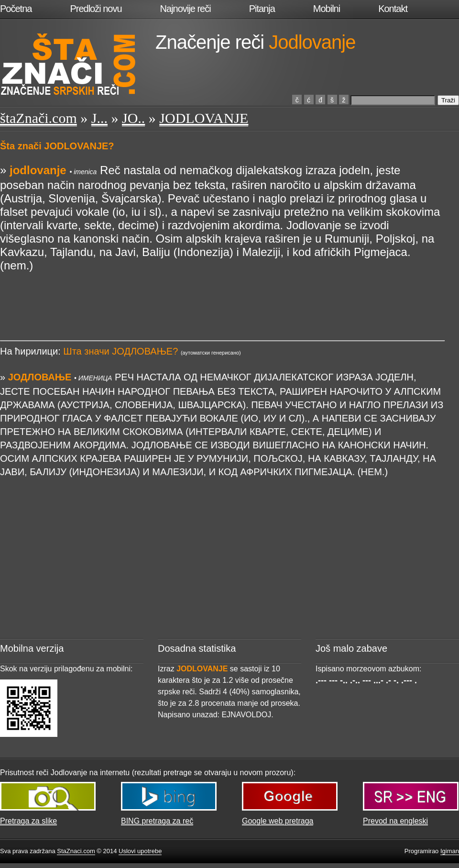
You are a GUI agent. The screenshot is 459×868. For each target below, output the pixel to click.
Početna (16, 9)
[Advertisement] (222, 294)
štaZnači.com (38, 118)
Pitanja (262, 9)
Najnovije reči (186, 9)
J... (99, 118)
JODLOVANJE (204, 118)
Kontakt (393, 9)
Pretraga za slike (28, 821)
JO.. (133, 118)
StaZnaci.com (76, 851)
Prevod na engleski (395, 821)
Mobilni (327, 9)
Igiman (450, 851)
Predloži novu (96, 9)
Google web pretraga (278, 821)
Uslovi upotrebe (140, 851)
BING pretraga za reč (157, 821)
